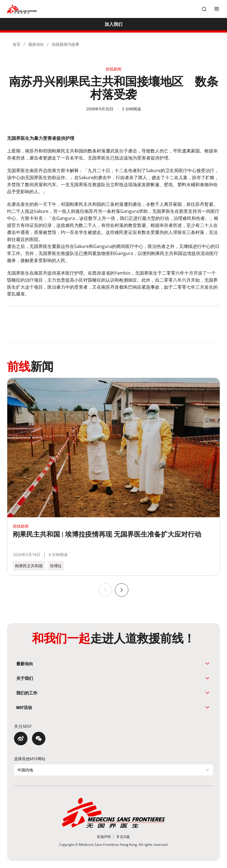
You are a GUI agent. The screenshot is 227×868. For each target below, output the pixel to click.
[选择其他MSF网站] (113, 770)
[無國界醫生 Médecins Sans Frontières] (22, 9)
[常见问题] (123, 837)
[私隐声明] (104, 837)
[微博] (21, 739)
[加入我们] (113, 24)
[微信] (39, 739)
